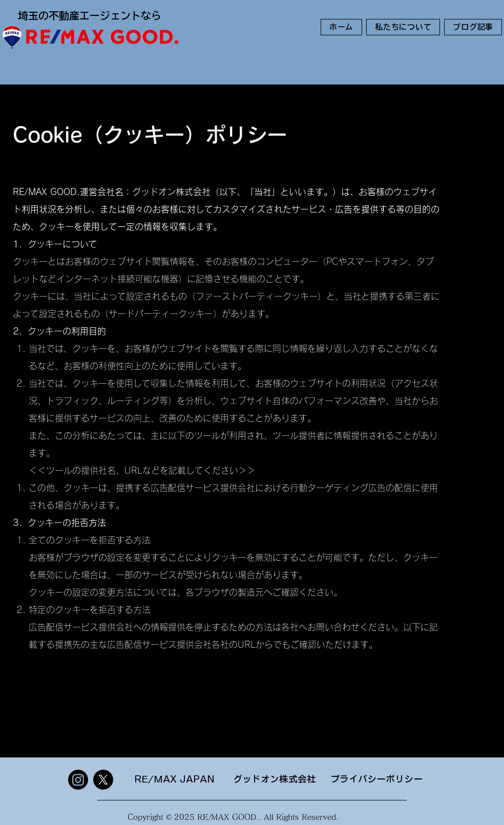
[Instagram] (78, 780)
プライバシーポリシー (376, 779)
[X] (103, 780)
